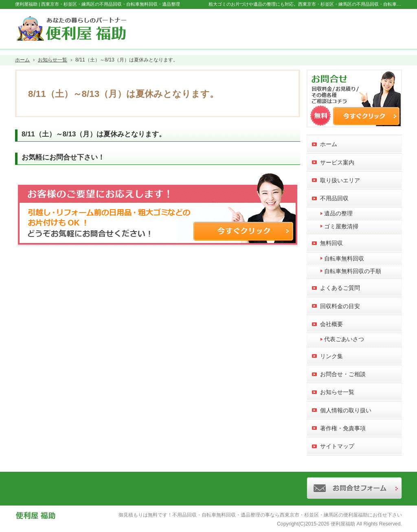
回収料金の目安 (340, 306)
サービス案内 (337, 162)
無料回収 (331, 243)
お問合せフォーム (368, 27)
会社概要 (331, 324)
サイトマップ (337, 446)
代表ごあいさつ (344, 339)
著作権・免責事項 (343, 428)
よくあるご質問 (340, 288)
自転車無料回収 (344, 258)
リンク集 (331, 356)
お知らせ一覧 (337, 392)
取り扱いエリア (340, 180)
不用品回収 (334, 198)
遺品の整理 (338, 213)
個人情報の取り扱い (346, 410)
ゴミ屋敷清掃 (341, 226)
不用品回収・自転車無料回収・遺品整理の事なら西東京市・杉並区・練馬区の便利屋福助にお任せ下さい (287, 515)
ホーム (329, 144)
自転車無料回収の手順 (353, 271)
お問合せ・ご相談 (343, 374)
